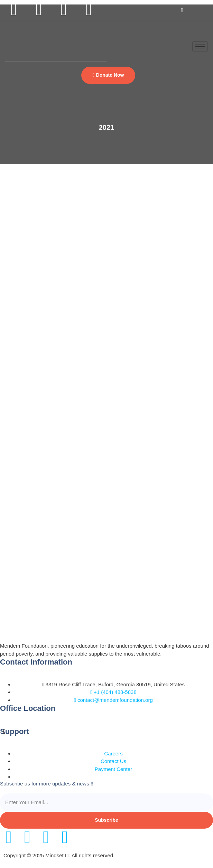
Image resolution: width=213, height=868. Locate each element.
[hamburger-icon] (200, 46)
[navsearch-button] (182, 10)
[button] (108, 75)
